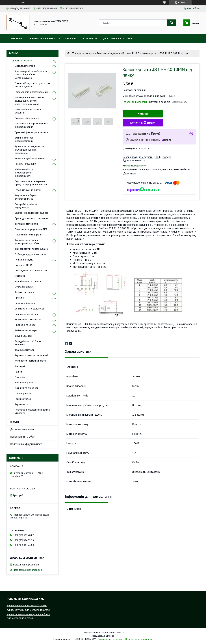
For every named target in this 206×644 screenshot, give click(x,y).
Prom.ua (120, 633)
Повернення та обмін (23, 437)
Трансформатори (25, 350)
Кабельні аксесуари (26, 330)
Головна (16, 38)
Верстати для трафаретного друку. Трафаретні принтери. (31, 183)
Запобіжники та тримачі (28, 281)
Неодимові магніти (25, 303)
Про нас (71, 38)
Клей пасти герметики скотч (30, 361)
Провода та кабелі (25, 325)
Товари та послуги (42, 38)
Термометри (21, 404)
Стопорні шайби (24, 287)
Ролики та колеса (25, 292)
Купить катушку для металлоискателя (28, 610)
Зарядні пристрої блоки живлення (28, 343)
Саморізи (20, 377)
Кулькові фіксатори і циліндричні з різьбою (27, 242)
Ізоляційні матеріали (26, 224)
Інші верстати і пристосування (32, 249)
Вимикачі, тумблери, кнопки (30, 158)
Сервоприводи (23, 394)
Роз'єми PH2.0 (131, 53)
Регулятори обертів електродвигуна (26, 197)
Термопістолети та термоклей (31, 355)
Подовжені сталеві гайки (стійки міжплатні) (32, 411)
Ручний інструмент (25, 260)
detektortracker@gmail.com (28, 570)
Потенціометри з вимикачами (31, 270)
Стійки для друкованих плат (31, 254)
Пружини (19, 298)
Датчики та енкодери (27, 388)
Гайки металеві (23, 399)
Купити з (143, 123)
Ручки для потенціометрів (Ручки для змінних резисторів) (29, 150)
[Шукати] (172, 23)
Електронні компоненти (28, 319)
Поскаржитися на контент (111, 639)
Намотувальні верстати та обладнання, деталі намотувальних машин (30, 101)
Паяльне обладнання (27, 118)
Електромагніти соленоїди (30, 309)
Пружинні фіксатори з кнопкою (32, 132)
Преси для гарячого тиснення (31, 218)
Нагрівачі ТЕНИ (23, 265)
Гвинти (18, 372)
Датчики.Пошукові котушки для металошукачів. (32, 85)
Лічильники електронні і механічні (28, 111)
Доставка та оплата (118, 38)
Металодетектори (25, 66)
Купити (143, 114)
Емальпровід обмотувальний (31, 92)
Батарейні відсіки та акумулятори (26, 206)
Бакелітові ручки (24, 383)
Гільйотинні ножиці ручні (28, 235)
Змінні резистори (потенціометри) (24, 139)
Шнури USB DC (23, 336)
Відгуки (14, 422)
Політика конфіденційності (26, 444)
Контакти (90, 38)
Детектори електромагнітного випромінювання (31, 125)
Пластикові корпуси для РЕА (31, 229)
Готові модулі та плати (28, 190)
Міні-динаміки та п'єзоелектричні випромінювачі (24, 172)
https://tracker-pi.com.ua (26, 565)
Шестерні (20, 366)
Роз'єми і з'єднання (108, 53)
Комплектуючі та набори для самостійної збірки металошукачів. (31, 74)
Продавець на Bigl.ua (103, 636)
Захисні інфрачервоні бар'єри (32, 213)
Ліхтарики (20, 276)
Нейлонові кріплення (26, 314)
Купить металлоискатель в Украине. (27, 605)
